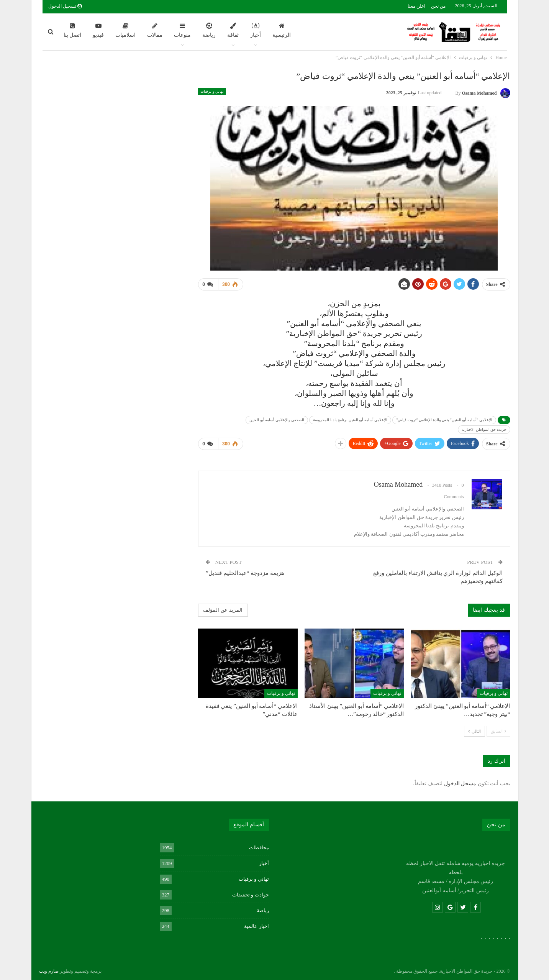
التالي (474, 728)
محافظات (259, 845)
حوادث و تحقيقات (251, 892)
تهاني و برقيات (212, 91)
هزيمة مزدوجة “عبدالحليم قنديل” (245, 570)
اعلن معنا (416, 6)
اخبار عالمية (256, 923)
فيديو (98, 30)
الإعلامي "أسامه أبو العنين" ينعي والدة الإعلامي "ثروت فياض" (444, 418)
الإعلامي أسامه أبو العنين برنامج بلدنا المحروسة (350, 418)
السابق (498, 728)
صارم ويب (49, 968)
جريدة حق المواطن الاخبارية (484, 428)
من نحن (438, 6)
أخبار (256, 30)
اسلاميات (125, 30)
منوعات (182, 30)
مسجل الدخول (460, 781)
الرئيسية (282, 30)
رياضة (209, 30)
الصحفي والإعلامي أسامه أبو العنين (277, 418)
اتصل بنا (73, 30)
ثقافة (233, 30)
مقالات (155, 30)
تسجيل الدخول (65, 6)
